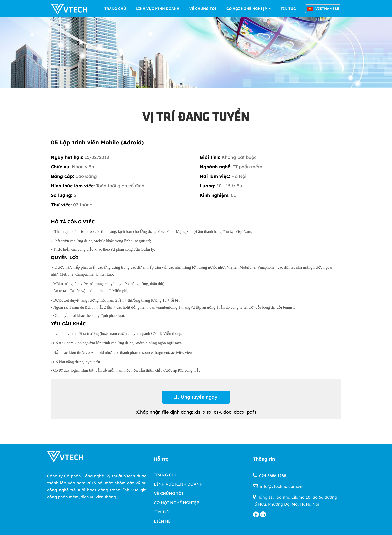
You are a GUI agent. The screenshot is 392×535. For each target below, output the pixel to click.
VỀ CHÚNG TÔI (203, 9)
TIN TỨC (288, 9)
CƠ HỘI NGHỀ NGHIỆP (249, 9)
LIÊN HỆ (162, 521)
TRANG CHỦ (115, 9)
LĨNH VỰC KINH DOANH (158, 9)
